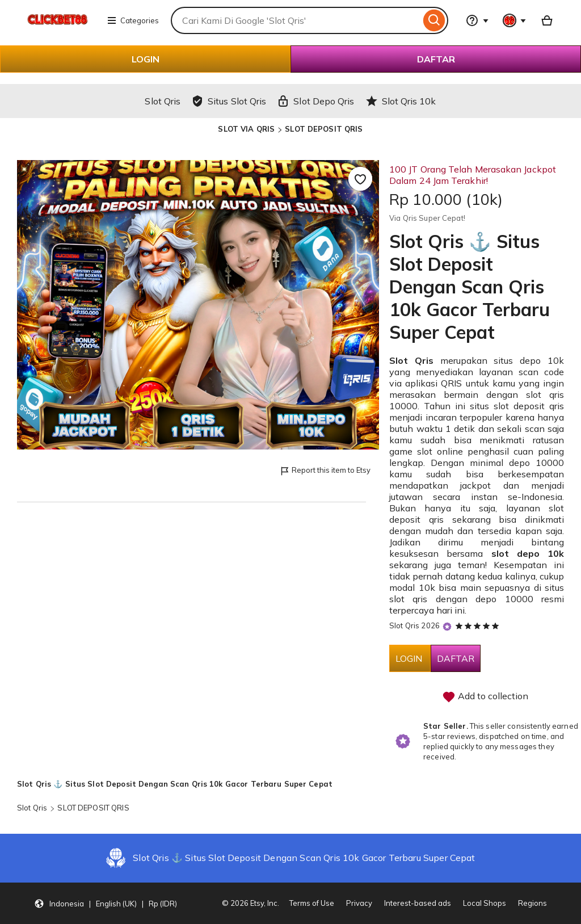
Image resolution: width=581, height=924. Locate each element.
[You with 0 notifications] (515, 20)
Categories (133, 20)
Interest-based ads (418, 903)
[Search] (434, 20)
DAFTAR (436, 59)
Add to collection (485, 697)
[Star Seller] (447, 626)
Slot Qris (411, 360)
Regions (532, 903)
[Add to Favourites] (360, 179)
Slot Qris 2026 (414, 625)
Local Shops (485, 903)
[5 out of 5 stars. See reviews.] (479, 625)
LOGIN (146, 59)
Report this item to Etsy (325, 471)
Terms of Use (312, 903)
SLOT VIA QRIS (246, 129)
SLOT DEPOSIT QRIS (324, 129)
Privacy (359, 903)
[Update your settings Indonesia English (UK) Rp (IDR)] (106, 904)
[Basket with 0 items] (547, 20)
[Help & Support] (477, 20)
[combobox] (296, 20)
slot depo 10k (528, 553)
